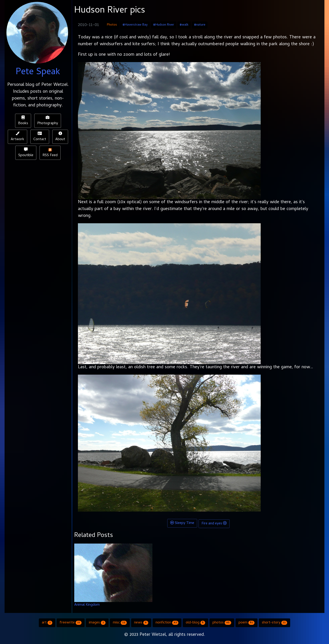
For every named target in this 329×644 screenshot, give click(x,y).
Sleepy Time (182, 523)
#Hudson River (164, 25)
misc (120, 623)
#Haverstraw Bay (135, 25)
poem (247, 623)
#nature (200, 25)
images (97, 623)
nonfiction (167, 623)
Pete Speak (38, 72)
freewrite (71, 623)
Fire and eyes (214, 524)
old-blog (195, 623)
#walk (184, 25)
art (47, 623)
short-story (275, 623)
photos (222, 623)
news (141, 623)
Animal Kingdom (87, 605)
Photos (112, 25)
